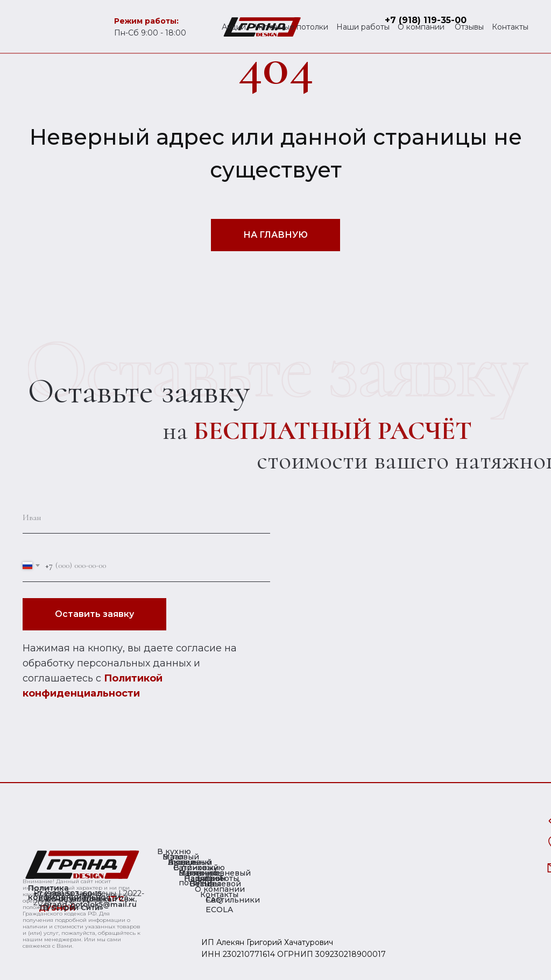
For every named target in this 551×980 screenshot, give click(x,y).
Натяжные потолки (291, 27)
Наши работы (363, 27)
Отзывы (469, 27)
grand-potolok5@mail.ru (90, 904)
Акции (234, 27)
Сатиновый (196, 868)
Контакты (510, 27)
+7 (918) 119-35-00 (426, 20)
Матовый (181, 857)
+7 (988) (50, 893)
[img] (82, 865)
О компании (421, 27)
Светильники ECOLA (233, 905)
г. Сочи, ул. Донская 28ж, (88, 899)
